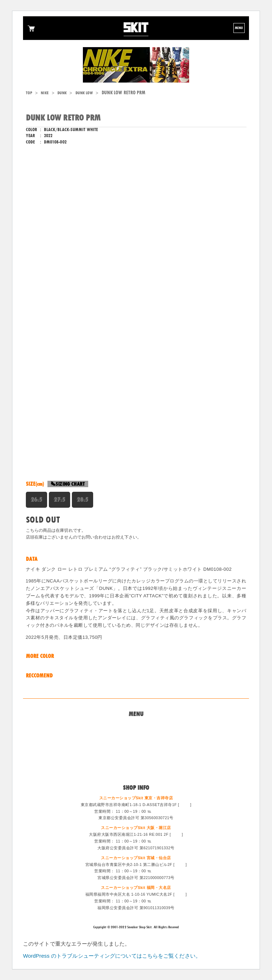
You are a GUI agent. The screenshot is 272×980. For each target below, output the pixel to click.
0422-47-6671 (165, 811)
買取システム (136, 743)
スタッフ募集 (136, 760)
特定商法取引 (136, 751)
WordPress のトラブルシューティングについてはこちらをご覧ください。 (112, 956)
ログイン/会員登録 (136, 769)
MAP (185, 805)
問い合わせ (136, 734)
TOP (29, 93)
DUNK (62, 93)
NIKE (45, 93)
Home (136, 726)
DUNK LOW (84, 93)
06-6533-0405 (165, 841)
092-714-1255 (165, 901)
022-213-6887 (165, 871)
